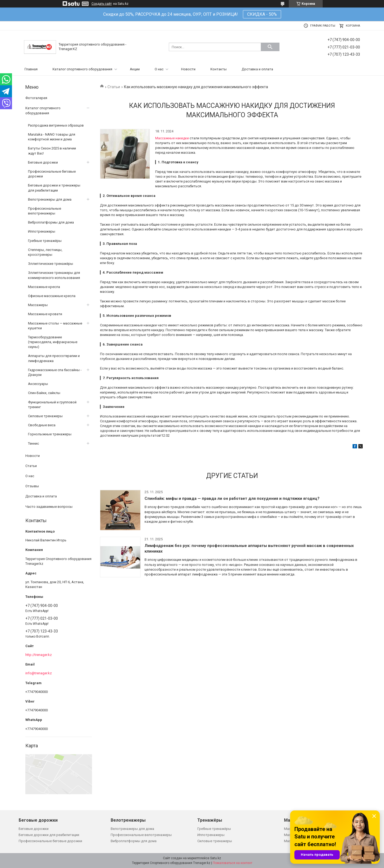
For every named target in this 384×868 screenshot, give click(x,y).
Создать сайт (102, 4)
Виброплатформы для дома (51, 222)
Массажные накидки (172, 138)
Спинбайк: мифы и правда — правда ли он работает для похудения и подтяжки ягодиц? (232, 498)
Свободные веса (42, 425)
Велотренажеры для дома (50, 199)
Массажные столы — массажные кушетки (55, 326)
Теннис (33, 443)
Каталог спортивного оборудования (82, 69)
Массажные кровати (45, 314)
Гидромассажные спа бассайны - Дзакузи (55, 372)
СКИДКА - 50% (262, 14)
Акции (135, 69)
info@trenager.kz (39, 673)
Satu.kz (216, 858)
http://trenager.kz (39, 655)
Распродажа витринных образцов (56, 125)
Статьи (114, 87)
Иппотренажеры (42, 231)
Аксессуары (38, 384)
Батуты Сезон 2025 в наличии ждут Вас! (52, 151)
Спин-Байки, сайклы (44, 393)
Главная (31, 69)
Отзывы (32, 486)
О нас (159, 69)
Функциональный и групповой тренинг (52, 405)
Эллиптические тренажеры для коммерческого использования (54, 275)
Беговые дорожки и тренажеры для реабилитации (54, 188)
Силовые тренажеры (45, 416)
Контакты (219, 69)
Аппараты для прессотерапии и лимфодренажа (54, 358)
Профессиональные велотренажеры (45, 211)
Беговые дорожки (43, 162)
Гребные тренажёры (45, 241)
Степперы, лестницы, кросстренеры (45, 252)
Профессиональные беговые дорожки (52, 174)
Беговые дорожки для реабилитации (49, 835)
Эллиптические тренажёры (51, 264)
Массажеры (38, 305)
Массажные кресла (44, 287)
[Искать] (270, 47)
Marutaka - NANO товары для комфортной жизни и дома (52, 137)
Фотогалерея (36, 98)
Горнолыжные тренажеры (50, 434)
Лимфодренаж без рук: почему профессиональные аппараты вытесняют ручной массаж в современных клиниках (249, 548)
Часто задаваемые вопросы (49, 507)
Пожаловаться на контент (233, 863)
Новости (188, 69)
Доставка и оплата (257, 69)
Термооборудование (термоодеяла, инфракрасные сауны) (53, 342)
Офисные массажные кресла (52, 296)
